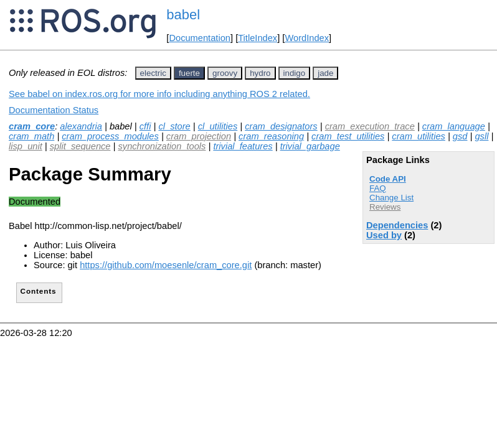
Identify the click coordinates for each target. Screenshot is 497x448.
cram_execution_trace (370, 126)
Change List (391, 198)
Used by (384, 235)
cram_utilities (419, 136)
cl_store (174, 126)
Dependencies (397, 225)
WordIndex (307, 38)
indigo (295, 73)
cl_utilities (218, 126)
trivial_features (243, 146)
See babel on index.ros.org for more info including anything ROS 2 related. (159, 94)
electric (153, 73)
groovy (225, 73)
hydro (260, 73)
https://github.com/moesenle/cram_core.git (166, 265)
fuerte (189, 73)
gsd (460, 136)
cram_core (32, 126)
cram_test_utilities (348, 136)
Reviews (385, 207)
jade (325, 73)
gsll (481, 136)
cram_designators (281, 126)
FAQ (378, 188)
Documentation (200, 38)
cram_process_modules (110, 136)
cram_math (31, 136)
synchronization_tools (162, 146)
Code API (388, 179)
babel (183, 15)
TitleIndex (258, 38)
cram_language (454, 126)
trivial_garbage (310, 146)
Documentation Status (54, 110)
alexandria (81, 126)
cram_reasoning (271, 136)
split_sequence (80, 146)
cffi (145, 126)
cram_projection (199, 136)
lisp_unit (26, 146)
